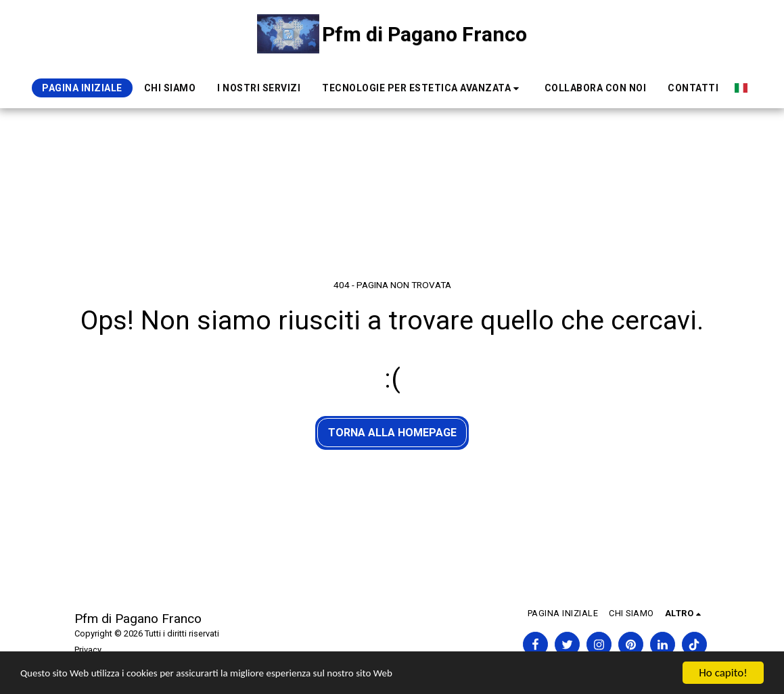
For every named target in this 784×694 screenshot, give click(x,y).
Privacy (88, 650)
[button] (422, 88)
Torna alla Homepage (392, 433)
